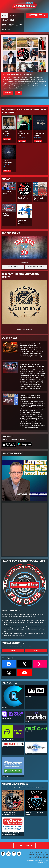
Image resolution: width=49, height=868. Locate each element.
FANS (4, 25)
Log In (13, 650)
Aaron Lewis (37, 137)
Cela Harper (6, 136)
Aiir (47, 863)
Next (18, 93)
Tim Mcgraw (22, 137)
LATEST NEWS (10, 338)
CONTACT (6, 30)
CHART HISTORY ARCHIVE (36, 267)
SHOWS (13, 15)
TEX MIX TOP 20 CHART (41, 852)
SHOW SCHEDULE (34, 854)
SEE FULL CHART (13, 267)
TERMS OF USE (44, 858)
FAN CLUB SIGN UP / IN (13, 643)
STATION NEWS (44, 854)
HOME (5, 15)
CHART (5, 20)
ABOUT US (37, 856)
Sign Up (36, 650)
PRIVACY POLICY (34, 858)
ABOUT (19, 25)
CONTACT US (44, 856)
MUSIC (13, 20)
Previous (8, 93)
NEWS (11, 25)
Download (7, 139)
